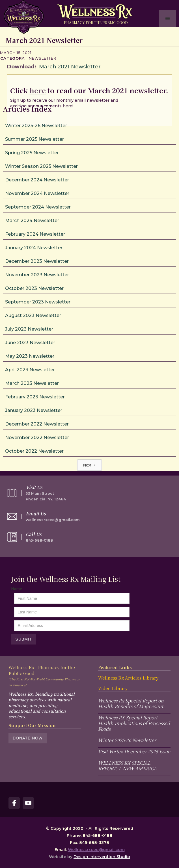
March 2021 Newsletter (70, 67)
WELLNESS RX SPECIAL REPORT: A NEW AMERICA (127, 766)
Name (17, 589)
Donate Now (28, 738)
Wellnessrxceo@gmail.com (96, 850)
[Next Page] (89, 465)
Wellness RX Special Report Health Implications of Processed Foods (134, 723)
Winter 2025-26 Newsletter (127, 740)
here (38, 90)
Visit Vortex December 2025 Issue (134, 751)
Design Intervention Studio (102, 857)
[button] (168, 19)
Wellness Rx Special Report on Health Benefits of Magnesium (131, 703)
